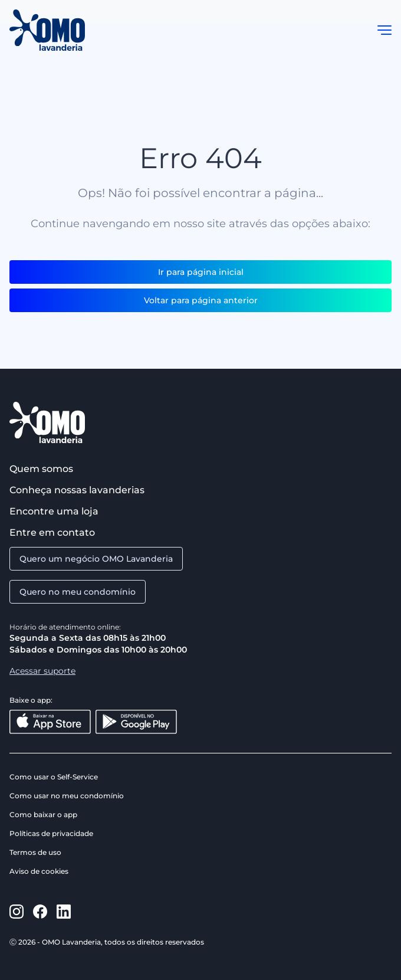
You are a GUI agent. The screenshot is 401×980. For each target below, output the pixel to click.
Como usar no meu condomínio (67, 796)
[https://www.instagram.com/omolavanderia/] (17, 912)
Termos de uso (35, 852)
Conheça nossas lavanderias (77, 490)
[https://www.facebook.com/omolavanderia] (40, 912)
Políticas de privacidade (51, 833)
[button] (384, 30)
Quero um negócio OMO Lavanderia (96, 559)
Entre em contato (52, 532)
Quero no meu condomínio (78, 592)
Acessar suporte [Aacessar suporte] (42, 671)
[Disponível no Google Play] (136, 722)
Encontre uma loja (54, 511)
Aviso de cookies (39, 871)
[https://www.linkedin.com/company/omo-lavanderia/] (64, 912)
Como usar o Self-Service (54, 777)
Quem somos (41, 469)
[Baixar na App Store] (50, 722)
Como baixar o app (43, 815)
